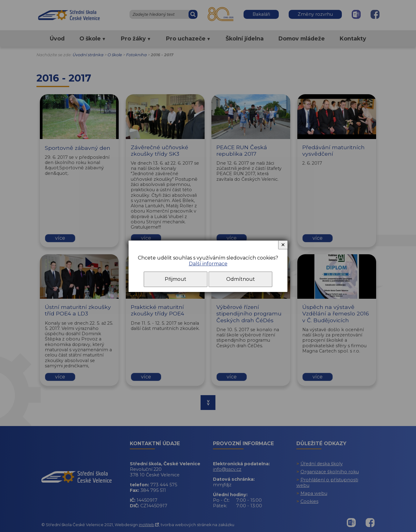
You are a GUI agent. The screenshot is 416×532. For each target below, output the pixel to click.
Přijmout (176, 279)
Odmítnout (241, 279)
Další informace (208, 264)
